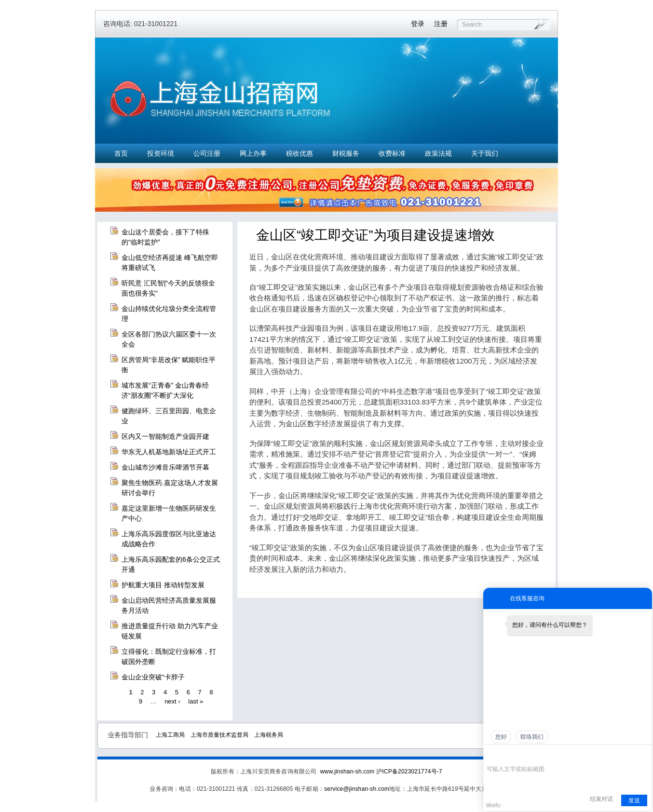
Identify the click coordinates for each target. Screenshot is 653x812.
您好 (501, 737)
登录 (418, 24)
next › (172, 701)
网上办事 (253, 153)
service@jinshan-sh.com (357, 789)
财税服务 (346, 153)
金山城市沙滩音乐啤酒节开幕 (165, 467)
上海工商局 (170, 735)
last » (196, 701)
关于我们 (485, 153)
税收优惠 (299, 153)
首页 (121, 153)
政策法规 (438, 153)
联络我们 (532, 737)
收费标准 (392, 153)
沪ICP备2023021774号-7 (409, 771)
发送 (634, 800)
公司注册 (207, 153)
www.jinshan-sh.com (348, 771)
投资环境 (161, 153)
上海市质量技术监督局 (219, 735)
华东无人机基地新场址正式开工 (169, 452)
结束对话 (601, 799)
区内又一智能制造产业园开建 (165, 436)
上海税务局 (269, 735)
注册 (441, 24)
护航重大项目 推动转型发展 (163, 585)
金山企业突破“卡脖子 (153, 677)
